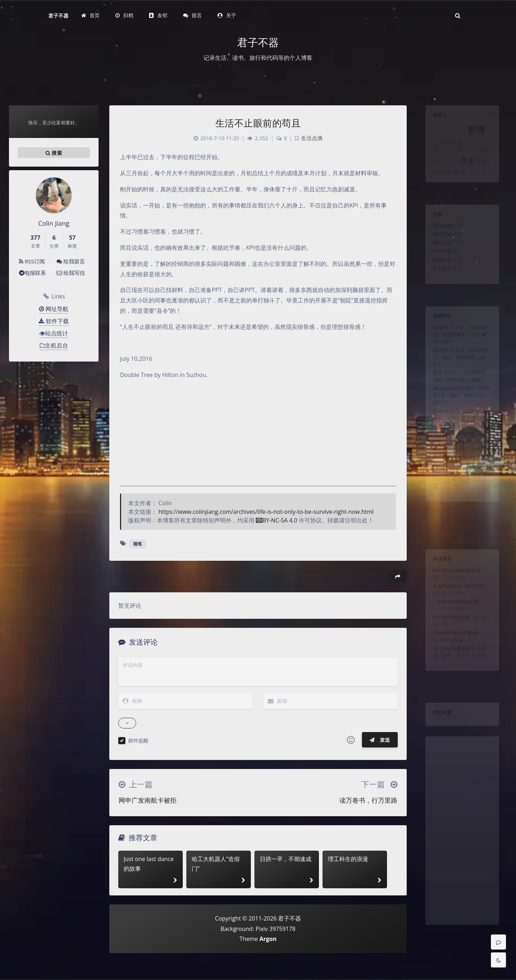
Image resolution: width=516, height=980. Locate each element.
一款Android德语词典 (454, 613)
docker (472, 160)
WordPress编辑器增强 (455, 575)
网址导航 (54, 309)
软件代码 (438, 261)
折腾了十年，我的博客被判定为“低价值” (462, 489)
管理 (479, 135)
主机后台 (54, 345)
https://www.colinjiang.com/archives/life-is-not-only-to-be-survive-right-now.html (266, 512)
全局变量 (438, 453)
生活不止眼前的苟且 (258, 123)
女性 (433, 173)
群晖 (441, 160)
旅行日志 (438, 251)
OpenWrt (453, 137)
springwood (442, 406)
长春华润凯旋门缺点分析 (458, 594)
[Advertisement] (462, 851)
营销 (432, 137)
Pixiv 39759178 (275, 929)
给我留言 (71, 261)
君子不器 (58, 16)
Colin (433, 434)
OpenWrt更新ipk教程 (454, 651)
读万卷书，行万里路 (368, 800)
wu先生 (436, 332)
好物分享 (438, 272)
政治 (459, 186)
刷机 (488, 173)
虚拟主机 (479, 187)
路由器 (438, 186)
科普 (440, 149)
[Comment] (498, 942)
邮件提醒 (138, 740)
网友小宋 (438, 480)
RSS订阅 (32, 261)
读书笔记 (438, 240)
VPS (489, 160)
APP (470, 150)
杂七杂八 (438, 282)
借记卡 (449, 174)
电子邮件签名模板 (449, 632)
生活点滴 (438, 230)
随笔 (138, 544)
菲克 (432, 387)
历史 (469, 172)
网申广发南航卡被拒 (148, 800)
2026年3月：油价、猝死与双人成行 (459, 368)
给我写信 (71, 273)
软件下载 (54, 321)
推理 (483, 150)
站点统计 (54, 333)
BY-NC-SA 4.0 (276, 520)
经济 (456, 149)
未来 (455, 160)
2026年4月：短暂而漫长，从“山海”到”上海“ (460, 340)
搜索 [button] (54, 153)
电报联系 (32, 273)
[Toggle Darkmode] (498, 960)
